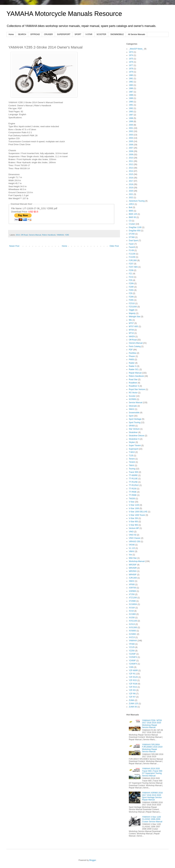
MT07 (131, 323)
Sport (131, 416)
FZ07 (131, 264)
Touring (132, 469)
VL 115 (132, 548)
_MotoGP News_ (136, 49)
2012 (131, 164)
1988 (131, 95)
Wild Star (133, 558)
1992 (131, 108)
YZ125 (132, 647)
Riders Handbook (49, 235)
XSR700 (132, 588)
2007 (131, 148)
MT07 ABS (133, 326)
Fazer (131, 244)
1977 (131, 65)
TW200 (132, 499)
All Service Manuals (137, 34)
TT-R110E (133, 479)
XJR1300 (133, 578)
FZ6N (131, 283)
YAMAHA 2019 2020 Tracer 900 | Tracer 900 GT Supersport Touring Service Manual (152, 772)
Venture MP (134, 528)
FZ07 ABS (133, 267)
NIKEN (132, 337)
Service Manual (136, 403)
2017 (131, 181)
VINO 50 (133, 535)
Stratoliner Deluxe (137, 436)
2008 (131, 151)
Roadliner (133, 383)
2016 (131, 178)
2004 (131, 138)
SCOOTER (101, 34)
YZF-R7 (132, 697)
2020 (131, 191)
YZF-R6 (132, 694)
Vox (130, 555)
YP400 (132, 644)
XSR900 (132, 591)
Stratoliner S (134, 439)
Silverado (133, 406)
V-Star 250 (133, 518)
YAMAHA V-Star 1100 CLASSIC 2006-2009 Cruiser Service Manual (152, 819)
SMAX (132, 409)
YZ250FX (133, 657)
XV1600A (133, 604)
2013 (131, 168)
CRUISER (48, 34)
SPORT (78, 34)
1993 (131, 112)
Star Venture (134, 429)
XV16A (132, 608)
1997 (131, 115)
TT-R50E (133, 492)
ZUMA (132, 700)
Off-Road (24, 235)
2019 (131, 188)
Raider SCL (134, 369)
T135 (131, 456)
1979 (131, 72)
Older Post (114, 246)
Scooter (132, 396)
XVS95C (133, 634)
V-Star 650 (133, 522)
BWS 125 (133, 214)
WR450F (133, 575)
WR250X (133, 571)
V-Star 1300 (134, 508)
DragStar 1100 (135, 227)
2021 (131, 194)
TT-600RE (133, 475)
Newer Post (14, 246)
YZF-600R (133, 670)
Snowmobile (134, 413)
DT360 (132, 237)
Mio (130, 320)
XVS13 (132, 624)
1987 (131, 92)
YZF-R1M (133, 684)
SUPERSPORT (64, 34)
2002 (131, 131)
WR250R (133, 568)
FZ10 (131, 277)
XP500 (132, 585)
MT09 (131, 330)
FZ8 (131, 293)
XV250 (132, 618)
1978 (131, 69)
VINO (131, 532)
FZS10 (132, 303)
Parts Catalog (135, 346)
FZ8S (131, 300)
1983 (131, 85)
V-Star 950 (133, 525)
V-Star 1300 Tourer (137, 515)
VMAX (132, 551)
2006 (131, 145)
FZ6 (131, 280)
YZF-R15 (133, 680)
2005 (131, 141)
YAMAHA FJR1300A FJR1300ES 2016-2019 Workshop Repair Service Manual (152, 748)
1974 (131, 55)
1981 (131, 78)
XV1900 (132, 614)
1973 (131, 52)
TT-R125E (133, 482)
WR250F (133, 565)
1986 (131, 88)
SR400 (132, 426)
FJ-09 (131, 250)
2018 (131, 184)
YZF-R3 (132, 690)
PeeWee (133, 353)
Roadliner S (134, 386)
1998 (131, 118)
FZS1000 (133, 307)
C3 (130, 221)
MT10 (131, 333)
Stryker (132, 442)
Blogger (93, 860)
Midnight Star (135, 317)
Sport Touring (135, 422)
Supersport (134, 449)
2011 (131, 161)
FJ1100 (132, 254)
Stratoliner (133, 432)
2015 (131, 174)
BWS (131, 211)
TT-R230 (133, 489)
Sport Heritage (135, 419)
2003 (131, 135)
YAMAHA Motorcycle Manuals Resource (64, 14)
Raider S (133, 366)
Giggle (132, 310)
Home (11, 34)
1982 (131, 82)
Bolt (131, 207)
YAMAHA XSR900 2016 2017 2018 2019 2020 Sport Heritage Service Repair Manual (152, 796)
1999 (131, 121)
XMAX (132, 581)
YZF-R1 (132, 674)
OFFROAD (35, 34)
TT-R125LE (134, 485)
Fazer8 (132, 247)
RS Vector (133, 393)
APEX (131, 204)
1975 (131, 59)
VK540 (132, 545)
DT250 (132, 234)
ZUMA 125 (133, 704)
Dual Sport (133, 241)
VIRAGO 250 (134, 542)
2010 (131, 158)
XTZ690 (132, 601)
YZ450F (132, 661)
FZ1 (131, 274)
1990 (131, 102)
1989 (131, 98)
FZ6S (131, 290)
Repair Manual (135, 373)
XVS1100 (133, 621)
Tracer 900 (134, 472)
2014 (18, 235)
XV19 (131, 611)
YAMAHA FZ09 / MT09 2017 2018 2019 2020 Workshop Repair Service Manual (152, 724)
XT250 (132, 594)
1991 (131, 105)
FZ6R (131, 287)
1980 (131, 75)
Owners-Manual (35, 235)
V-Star (131, 502)
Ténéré (132, 462)
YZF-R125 (133, 677)
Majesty (132, 313)
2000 (131, 125)
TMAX (131, 465)
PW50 (131, 360)
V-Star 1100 (134, 505)
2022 (131, 198)
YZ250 (132, 651)
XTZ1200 (133, 598)
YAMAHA (60, 235)
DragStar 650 (135, 231)
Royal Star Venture (137, 389)
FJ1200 (132, 257)
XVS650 (132, 631)
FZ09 (131, 270)
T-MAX (132, 452)
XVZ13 (132, 637)
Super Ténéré (135, 446)
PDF (131, 350)
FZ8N (131, 297)
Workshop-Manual (137, 561)
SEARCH (22, 34)
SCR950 (132, 399)
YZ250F (132, 654)
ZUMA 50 (133, 707)
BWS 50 (132, 217)
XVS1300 (133, 627)
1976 (131, 62)
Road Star (133, 380)
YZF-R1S (133, 687)
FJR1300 (133, 260)
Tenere (132, 459)
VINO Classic (135, 538)
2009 (131, 155)
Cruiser (132, 224)
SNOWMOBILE (117, 34)
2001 (131, 128)
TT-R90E (133, 495)
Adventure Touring (137, 201)
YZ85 (67, 235)
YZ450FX (133, 664)
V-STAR (89, 34)
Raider (132, 363)
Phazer (132, 356)
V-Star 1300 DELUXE (138, 512)
